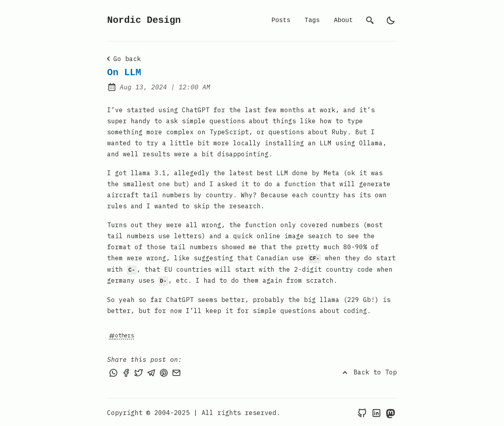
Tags (312, 20)
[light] (391, 20)
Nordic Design (144, 20)
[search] (370, 20)
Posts (281, 20)
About (343, 20)
